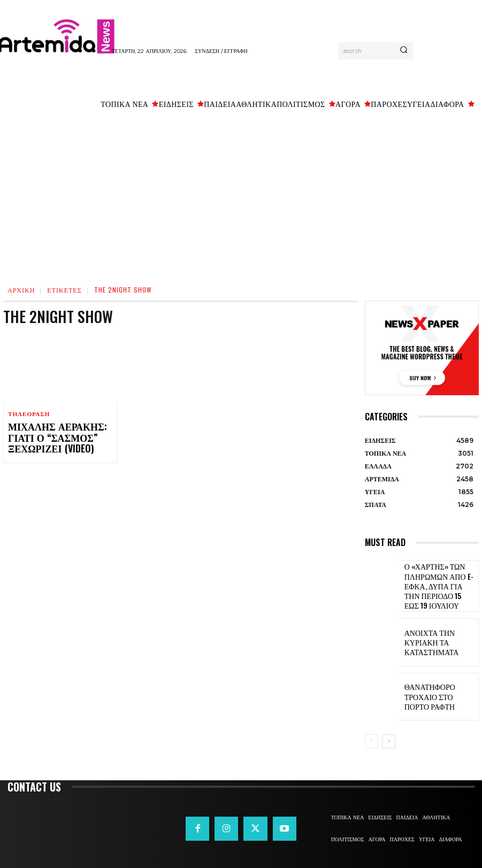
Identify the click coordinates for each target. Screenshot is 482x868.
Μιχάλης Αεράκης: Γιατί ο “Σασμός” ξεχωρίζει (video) (58, 437)
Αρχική (21, 290)
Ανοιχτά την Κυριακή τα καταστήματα (438, 638)
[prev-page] (372, 738)
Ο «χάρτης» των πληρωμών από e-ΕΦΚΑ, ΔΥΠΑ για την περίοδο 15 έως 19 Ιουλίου (435, 584)
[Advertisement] (241, 195)
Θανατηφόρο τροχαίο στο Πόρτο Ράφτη (438, 693)
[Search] (404, 51)
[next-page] (389, 738)
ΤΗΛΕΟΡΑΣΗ (28, 414)
